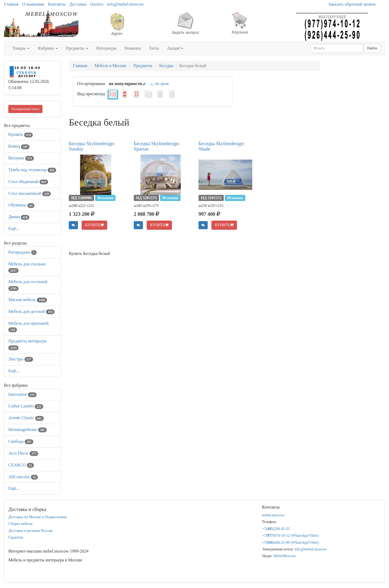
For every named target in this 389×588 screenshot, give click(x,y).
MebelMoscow (284, 556)
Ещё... (14, 229)
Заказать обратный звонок (352, 4)
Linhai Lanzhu (26, 406)
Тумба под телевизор (32, 170)
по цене (159, 84)
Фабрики (48, 48)
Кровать (21, 134)
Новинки (133, 48)
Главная (11, 4)
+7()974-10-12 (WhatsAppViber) (290, 536)
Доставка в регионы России (30, 531)
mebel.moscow (273, 515)
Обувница (21, 205)
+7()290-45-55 (276, 529)
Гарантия (16, 537)
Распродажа (22, 252)
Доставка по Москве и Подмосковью (38, 517)
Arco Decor (23, 453)
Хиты (154, 48)
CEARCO (21, 465)
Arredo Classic (26, 418)
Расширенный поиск (25, 109)
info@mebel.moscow (125, 4)
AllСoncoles (23, 477)
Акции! (175, 48)
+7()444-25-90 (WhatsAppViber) (290, 543)
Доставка (78, 4)
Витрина (21, 158)
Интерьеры (106, 48)
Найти (372, 48)
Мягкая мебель (28, 300)
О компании (33, 4)
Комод (19, 146)
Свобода (21, 441)
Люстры (21, 359)
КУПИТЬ (94, 225)
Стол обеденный (28, 182)
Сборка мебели (20, 524)
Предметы (77, 48)
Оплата (97, 4)
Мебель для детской (31, 311)
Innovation (22, 394)
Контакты (57, 4)
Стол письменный (30, 193)
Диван (19, 217)
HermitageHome (28, 430)
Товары (21, 48)
